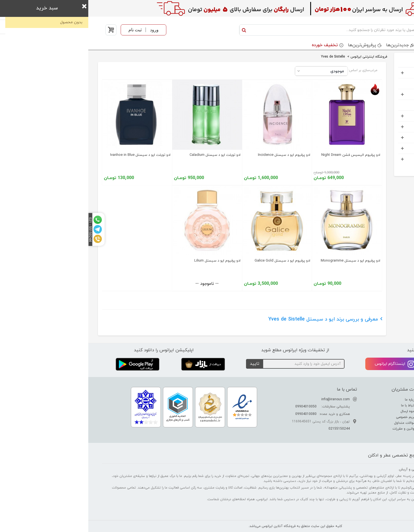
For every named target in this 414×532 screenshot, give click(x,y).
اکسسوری (384, 137)
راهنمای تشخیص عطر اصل (375, 411)
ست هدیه (383, 83)
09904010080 (218, 414)
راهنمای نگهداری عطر (379, 417)
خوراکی (386, 159)
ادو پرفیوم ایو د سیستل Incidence (196, 155)
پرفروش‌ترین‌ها (274, 45)
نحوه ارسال (320, 411)
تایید (166, 364)
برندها (340, 45)
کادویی (386, 116)
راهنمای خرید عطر (381, 423)
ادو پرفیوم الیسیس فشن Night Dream (262, 155)
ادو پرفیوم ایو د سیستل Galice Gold (194, 261)
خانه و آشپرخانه (378, 148)
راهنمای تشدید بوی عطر (377, 406)
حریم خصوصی (318, 417)
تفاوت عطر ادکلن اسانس (376, 400)
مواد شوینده (382, 127)
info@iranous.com (247, 399)
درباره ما (323, 400)
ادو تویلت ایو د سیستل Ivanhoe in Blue (52, 155)
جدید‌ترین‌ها (309, 45)
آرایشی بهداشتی (378, 94)
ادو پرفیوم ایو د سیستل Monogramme (262, 261)
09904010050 (218, 407)
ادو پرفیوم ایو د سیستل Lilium (129, 261)
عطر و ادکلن (382, 73)
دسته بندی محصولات (377, 45)
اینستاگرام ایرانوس (306, 364)
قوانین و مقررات (316, 429)
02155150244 (251, 429)
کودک (387, 105)
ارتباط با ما (321, 406)
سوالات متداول (317, 423)
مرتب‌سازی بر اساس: (275, 70)
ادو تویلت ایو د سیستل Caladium (127, 155)
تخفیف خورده (237, 45)
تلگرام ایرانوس (372, 364)
